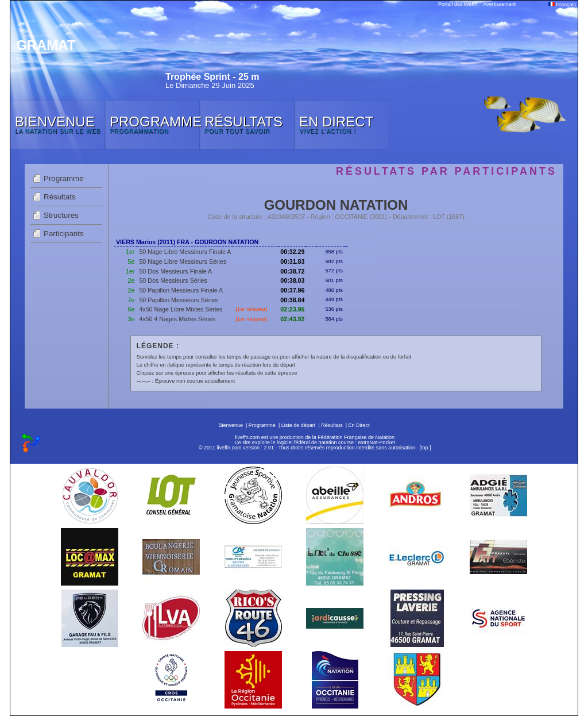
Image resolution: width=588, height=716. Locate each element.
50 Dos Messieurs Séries (173, 280)
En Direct (359, 425)
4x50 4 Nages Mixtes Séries (177, 319)
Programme (64, 178)
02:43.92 (292, 319)
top (425, 448)
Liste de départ (299, 425)
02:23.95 (292, 309)
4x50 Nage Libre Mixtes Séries (181, 309)
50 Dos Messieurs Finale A (175, 271)
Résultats (60, 197)
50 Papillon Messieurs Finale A (181, 290)
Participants (64, 234)
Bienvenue (231, 425)
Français (562, 5)
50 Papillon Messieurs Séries (178, 300)
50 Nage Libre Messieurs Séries (183, 261)
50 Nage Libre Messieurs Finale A (185, 252)
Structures (61, 215)
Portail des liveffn (458, 4)
